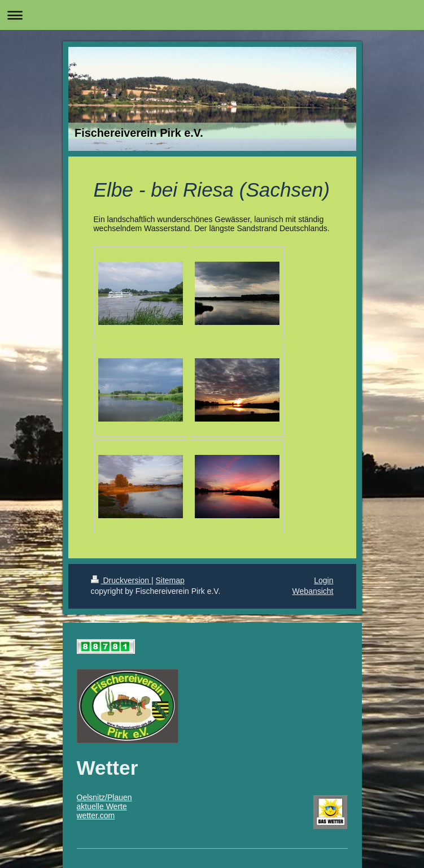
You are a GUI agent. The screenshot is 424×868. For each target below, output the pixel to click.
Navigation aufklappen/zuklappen (212, 15)
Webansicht (313, 591)
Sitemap (170, 580)
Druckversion (121, 580)
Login (324, 580)
